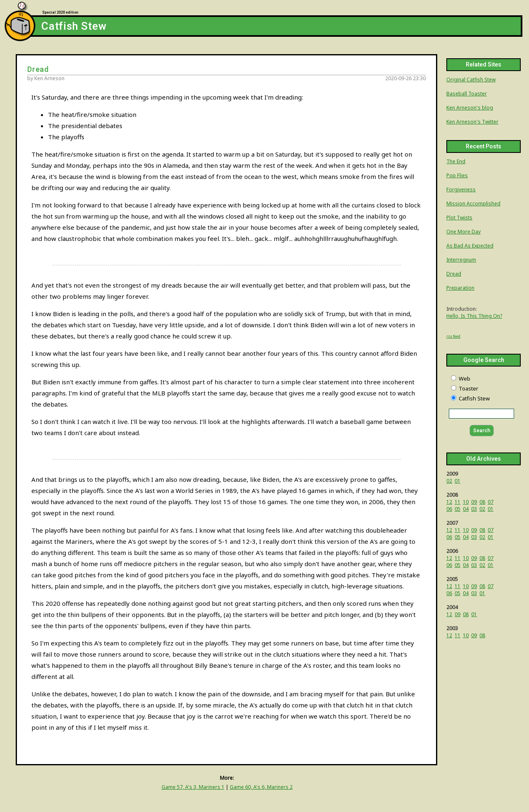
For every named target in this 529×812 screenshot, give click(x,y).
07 (491, 502)
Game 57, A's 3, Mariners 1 (193, 787)
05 (458, 509)
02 (449, 481)
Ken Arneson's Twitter (472, 122)
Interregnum (461, 260)
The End (456, 161)
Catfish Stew (74, 26)
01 (458, 481)
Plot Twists (459, 218)
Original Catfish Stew (471, 80)
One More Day (463, 232)
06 (449, 509)
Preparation (460, 288)
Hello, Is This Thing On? (474, 316)
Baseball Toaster (467, 94)
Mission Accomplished (473, 204)
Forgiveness (461, 189)
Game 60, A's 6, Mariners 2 (261, 787)
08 (482, 502)
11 (458, 502)
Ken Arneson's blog (470, 108)
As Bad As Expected (470, 246)
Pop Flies (457, 175)
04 (466, 509)
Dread (454, 274)
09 (474, 502)
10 (466, 502)
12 (449, 502)
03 (474, 509)
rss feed (453, 336)
